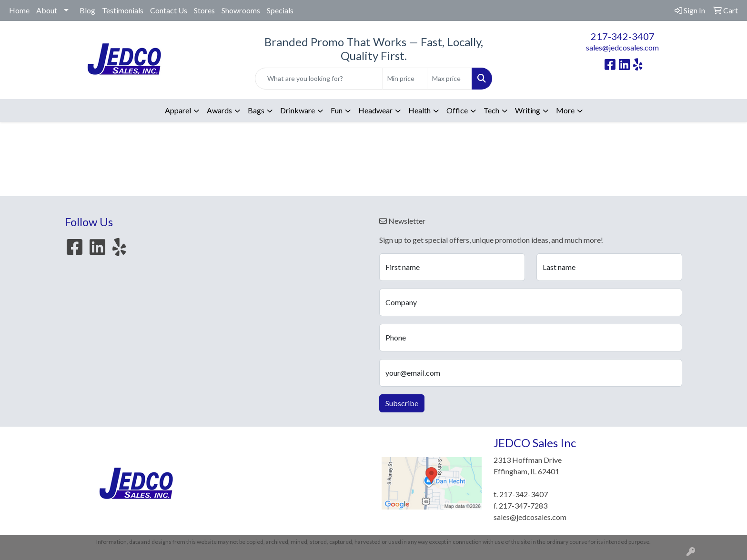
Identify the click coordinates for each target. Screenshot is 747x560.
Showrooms (241, 10)
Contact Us (169, 10)
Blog (87, 10)
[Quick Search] (319, 79)
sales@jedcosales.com (622, 47)
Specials (280, 10)
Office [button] (457, 110)
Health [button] (419, 110)
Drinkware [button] (298, 110)
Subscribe (402, 403)
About (47, 10)
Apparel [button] (178, 110)
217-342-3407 (623, 36)
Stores (204, 10)
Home (19, 10)
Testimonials (123, 10)
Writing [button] (528, 110)
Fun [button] (337, 110)
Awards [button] (219, 110)
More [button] (565, 110)
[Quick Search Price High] (449, 79)
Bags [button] (256, 110)
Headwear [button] (375, 110)
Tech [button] (491, 110)
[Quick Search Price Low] (405, 79)
